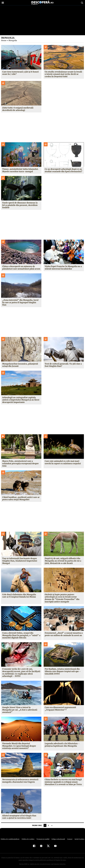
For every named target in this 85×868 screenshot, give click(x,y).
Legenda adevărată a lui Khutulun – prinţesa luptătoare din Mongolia (62, 742)
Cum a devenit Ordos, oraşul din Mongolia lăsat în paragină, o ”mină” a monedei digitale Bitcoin (21, 633)
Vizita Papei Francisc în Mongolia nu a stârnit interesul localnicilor (63, 268)
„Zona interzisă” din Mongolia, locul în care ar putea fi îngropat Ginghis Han (21, 301)
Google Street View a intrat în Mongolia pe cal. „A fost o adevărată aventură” (20, 707)
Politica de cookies (28, 837)
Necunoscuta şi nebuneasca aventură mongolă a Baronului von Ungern (20, 778)
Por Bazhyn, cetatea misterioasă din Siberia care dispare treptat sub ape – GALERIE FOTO (63, 669)
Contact (69, 837)
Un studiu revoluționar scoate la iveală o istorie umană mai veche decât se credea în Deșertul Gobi (63, 74)
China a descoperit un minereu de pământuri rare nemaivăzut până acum (21, 268)
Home (4, 40)
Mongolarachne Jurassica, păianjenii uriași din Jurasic (20, 363)
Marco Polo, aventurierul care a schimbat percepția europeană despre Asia (20, 461)
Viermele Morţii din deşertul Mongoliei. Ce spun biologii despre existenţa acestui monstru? (19, 743)
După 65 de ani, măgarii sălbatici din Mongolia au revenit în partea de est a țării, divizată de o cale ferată (63, 558)
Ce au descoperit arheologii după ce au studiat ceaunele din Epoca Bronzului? (63, 170)
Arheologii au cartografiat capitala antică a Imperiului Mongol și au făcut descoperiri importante (21, 397)
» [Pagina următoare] (52, 823)
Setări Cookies (78, 837)
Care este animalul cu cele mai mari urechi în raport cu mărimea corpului (63, 460)
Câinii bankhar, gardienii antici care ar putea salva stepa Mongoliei (21, 496)
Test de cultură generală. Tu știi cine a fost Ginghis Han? (63, 363)
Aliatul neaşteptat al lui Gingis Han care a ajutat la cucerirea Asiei (19, 814)
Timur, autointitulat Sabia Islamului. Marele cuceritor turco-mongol (20, 170)
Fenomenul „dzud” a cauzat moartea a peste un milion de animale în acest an (63, 632)
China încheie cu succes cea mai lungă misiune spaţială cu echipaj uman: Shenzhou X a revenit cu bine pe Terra (63, 780)
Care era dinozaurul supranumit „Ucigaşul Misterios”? (60, 706)
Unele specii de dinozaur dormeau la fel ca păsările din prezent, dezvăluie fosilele (20, 205)
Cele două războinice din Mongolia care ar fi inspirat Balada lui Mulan (19, 593)
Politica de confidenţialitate (11, 837)
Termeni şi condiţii (43, 837)
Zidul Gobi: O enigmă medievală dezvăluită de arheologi (18, 109)
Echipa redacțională (58, 837)
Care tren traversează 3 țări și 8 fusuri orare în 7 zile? (20, 73)
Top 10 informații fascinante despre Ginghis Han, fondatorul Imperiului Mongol (20, 558)
